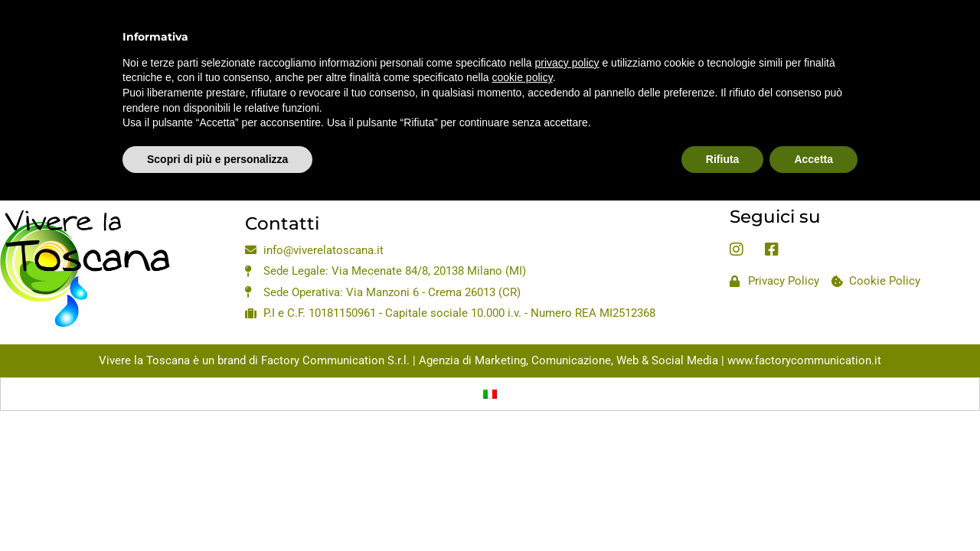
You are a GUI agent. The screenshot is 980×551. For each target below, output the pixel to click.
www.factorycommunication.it (804, 360)
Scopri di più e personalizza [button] (217, 125)
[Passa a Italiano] (490, 394)
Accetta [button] (813, 125)
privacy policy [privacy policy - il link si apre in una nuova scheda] (567, 28)
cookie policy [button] (523, 44)
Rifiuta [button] (723, 125)
